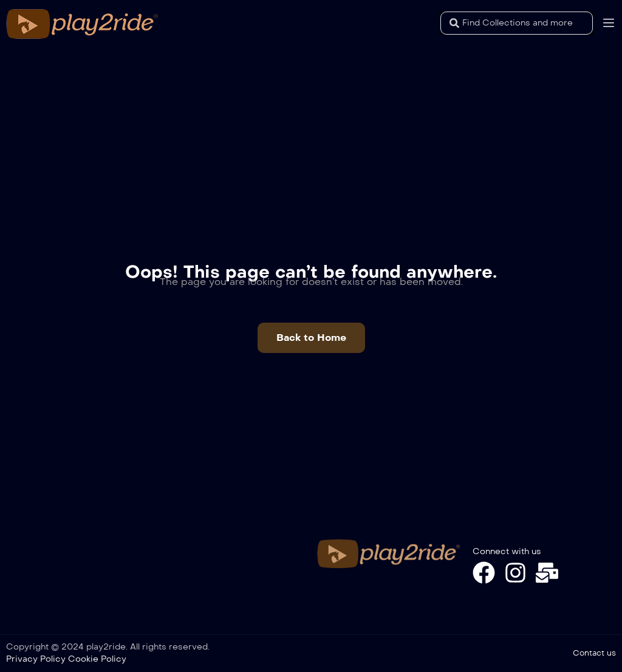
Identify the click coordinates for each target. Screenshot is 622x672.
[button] (311, 338)
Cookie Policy (97, 659)
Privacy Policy (36, 659)
